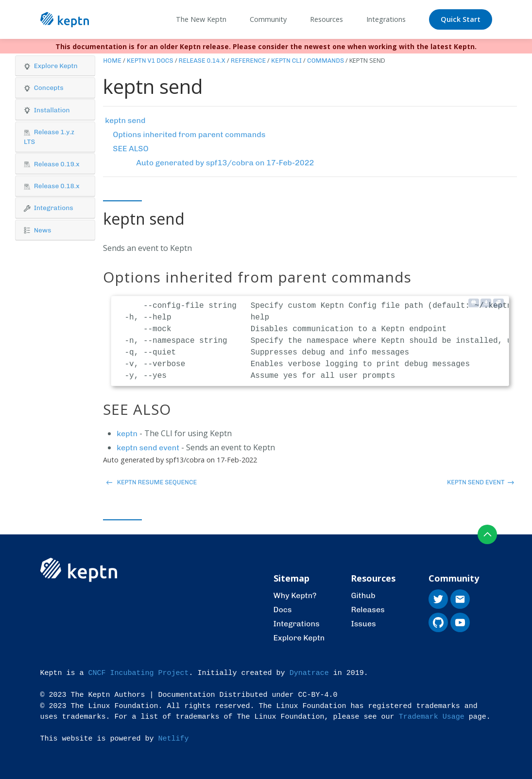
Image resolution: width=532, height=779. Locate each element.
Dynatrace (309, 673)
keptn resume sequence (152, 482)
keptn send (125, 120)
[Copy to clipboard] (498, 303)
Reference (248, 61)
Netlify (174, 739)
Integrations (297, 624)
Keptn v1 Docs (150, 61)
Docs (283, 610)
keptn (127, 434)
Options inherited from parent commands (189, 134)
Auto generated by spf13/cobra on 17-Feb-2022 (225, 163)
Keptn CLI (286, 61)
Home (112, 61)
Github (363, 595)
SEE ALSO (130, 149)
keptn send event (148, 448)
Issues (363, 624)
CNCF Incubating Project (139, 673)
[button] (55, 66)
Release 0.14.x (202, 61)
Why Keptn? (295, 595)
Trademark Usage (432, 717)
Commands (326, 61)
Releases (368, 610)
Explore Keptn (299, 638)
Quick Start (461, 19)
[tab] (55, 66)
